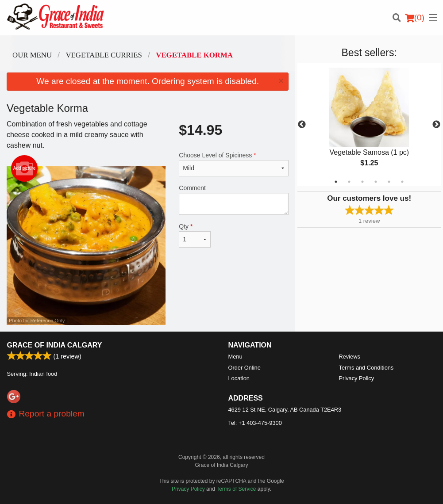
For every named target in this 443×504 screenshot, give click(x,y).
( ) (415, 18)
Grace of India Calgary (55, 345)
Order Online (245, 368)
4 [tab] (376, 182)
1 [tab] (336, 182)
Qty (195, 235)
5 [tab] (389, 182)
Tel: (255, 423)
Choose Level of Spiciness (234, 164)
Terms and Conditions (366, 368)
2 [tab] (349, 182)
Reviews (350, 357)
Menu (235, 357)
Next (436, 125)
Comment (234, 200)
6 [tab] (402, 182)
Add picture (25, 168)
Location (239, 378)
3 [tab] (362, 182)
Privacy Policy (357, 378)
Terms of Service (236, 489)
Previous (302, 125)
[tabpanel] (369, 125)
